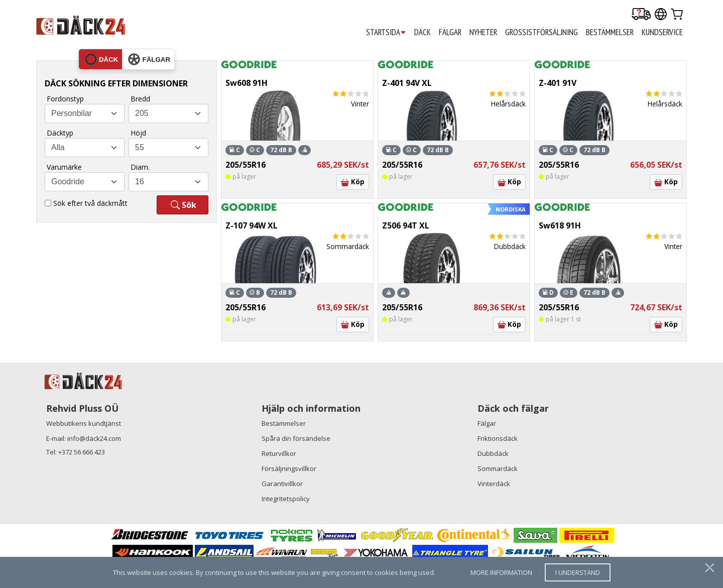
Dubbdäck (493, 453)
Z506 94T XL (406, 225)
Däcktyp (60, 133)
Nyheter (483, 32)
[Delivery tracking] (641, 15)
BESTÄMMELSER (610, 32)
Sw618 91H (560, 225)
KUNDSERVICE (662, 32)
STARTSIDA (386, 32)
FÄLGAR (450, 32)
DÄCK (423, 32)
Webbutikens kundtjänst (84, 423)
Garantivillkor (282, 484)
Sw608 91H (247, 83)
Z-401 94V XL (407, 83)
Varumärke (64, 167)
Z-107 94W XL (252, 225)
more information (501, 572)
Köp (353, 182)
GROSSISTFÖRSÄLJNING (541, 32)
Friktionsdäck (498, 438)
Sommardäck (498, 468)
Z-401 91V (558, 83)
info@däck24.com (94, 438)
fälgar (149, 59)
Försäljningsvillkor (289, 468)
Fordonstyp (65, 99)
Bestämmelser (284, 423)
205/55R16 (246, 165)
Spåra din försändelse (296, 438)
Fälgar (487, 423)
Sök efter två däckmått (90, 203)
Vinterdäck (494, 484)
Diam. (140, 167)
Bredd (140, 99)
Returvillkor (279, 453)
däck (102, 59)
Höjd (138, 133)
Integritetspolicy (286, 499)
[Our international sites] (661, 15)
